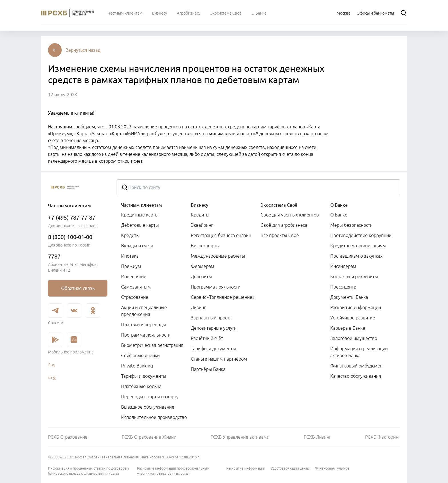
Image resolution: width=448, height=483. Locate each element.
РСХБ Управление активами (240, 437)
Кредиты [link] (130, 235)
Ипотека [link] (130, 256)
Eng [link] (52, 365)
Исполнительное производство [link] (154, 417)
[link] (78, 288)
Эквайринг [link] (202, 225)
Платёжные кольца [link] (141, 386)
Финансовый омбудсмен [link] (356, 366)
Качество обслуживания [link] (356, 376)
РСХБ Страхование (68, 437)
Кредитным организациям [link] (358, 246)
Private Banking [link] (137, 366)
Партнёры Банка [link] (208, 369)
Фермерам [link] (203, 266)
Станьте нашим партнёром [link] (219, 359)
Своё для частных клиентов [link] (290, 215)
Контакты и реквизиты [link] (354, 277)
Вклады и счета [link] (137, 246)
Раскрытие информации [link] (356, 307)
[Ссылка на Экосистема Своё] (226, 13)
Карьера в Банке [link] (348, 328)
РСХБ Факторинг (383, 437)
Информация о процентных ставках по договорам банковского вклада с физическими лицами (88, 471)
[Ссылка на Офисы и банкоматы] (375, 13)
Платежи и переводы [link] (144, 325)
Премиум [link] (131, 266)
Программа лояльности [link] (146, 335)
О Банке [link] (339, 215)
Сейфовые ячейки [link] (140, 355)
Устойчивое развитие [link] (353, 318)
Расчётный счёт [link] (207, 338)
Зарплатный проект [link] (211, 318)
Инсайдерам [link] (343, 266)
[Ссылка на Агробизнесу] (189, 13)
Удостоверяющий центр (290, 468)
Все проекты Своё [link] (280, 235)
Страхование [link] (135, 297)
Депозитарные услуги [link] (214, 328)
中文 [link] (52, 378)
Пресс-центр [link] (343, 287)
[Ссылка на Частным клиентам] (125, 13)
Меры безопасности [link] (351, 225)
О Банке (339, 205)
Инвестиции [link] (134, 277)
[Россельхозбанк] (78, 187)
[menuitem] (125, 13)
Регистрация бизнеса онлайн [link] (221, 235)
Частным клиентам (142, 205)
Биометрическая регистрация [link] (152, 345)
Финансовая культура (332, 468)
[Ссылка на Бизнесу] (160, 13)
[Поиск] (403, 13)
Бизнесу (200, 205)
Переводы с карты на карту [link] (150, 397)
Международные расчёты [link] (218, 256)
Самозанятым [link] (136, 287)
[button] (83, 50)
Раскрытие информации (246, 468)
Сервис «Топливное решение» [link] (223, 297)
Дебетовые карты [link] (140, 225)
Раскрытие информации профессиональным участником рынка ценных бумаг (173, 471)
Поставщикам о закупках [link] (356, 256)
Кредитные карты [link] (140, 215)
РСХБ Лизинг (317, 437)
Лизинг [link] (198, 307)
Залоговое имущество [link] (354, 338)
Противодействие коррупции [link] (361, 235)
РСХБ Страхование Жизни (149, 437)
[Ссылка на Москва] (343, 13)
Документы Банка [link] (349, 297)
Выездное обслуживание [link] (148, 407)
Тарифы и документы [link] (144, 376)
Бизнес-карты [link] (205, 246)
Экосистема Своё (279, 205)
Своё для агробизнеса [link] (284, 225)
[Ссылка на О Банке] (259, 13)
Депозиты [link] (201, 277)
